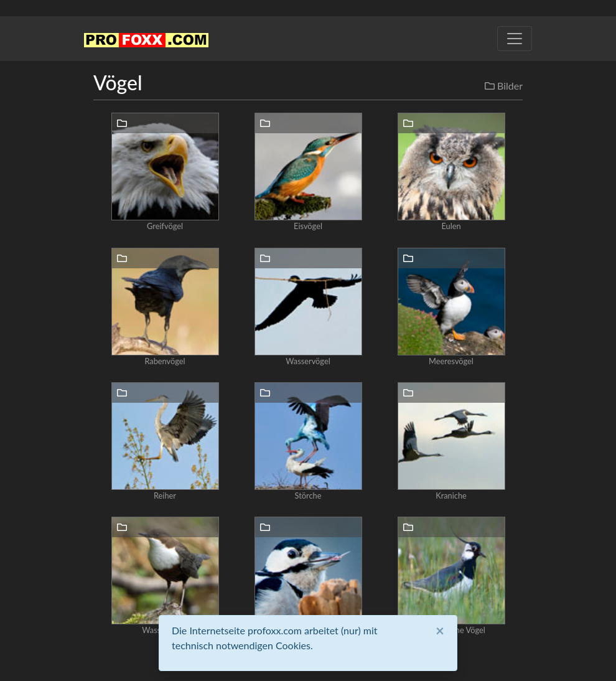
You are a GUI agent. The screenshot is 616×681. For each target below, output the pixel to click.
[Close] (440, 631)
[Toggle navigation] (515, 39)
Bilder (504, 86)
